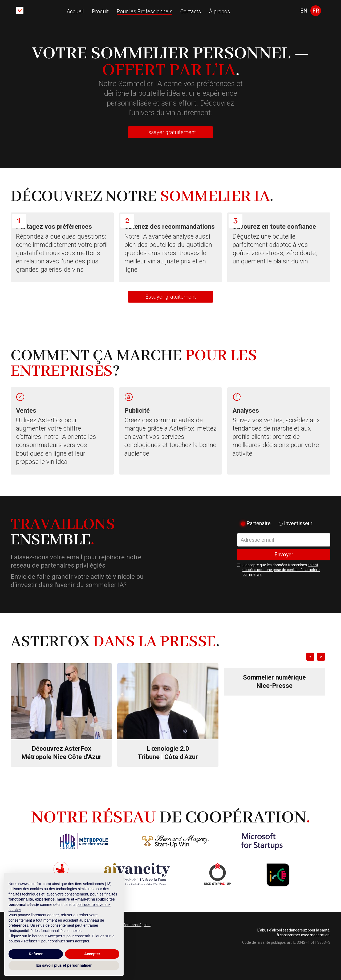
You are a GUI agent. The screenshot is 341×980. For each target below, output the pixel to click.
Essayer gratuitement (171, 132)
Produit (100, 11)
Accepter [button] (92, 954)
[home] (20, 10)
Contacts (191, 11)
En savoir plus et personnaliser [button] (64, 965)
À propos (219, 11)
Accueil (75, 11)
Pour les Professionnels (145, 11)
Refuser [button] (36, 954)
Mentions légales (136, 925)
